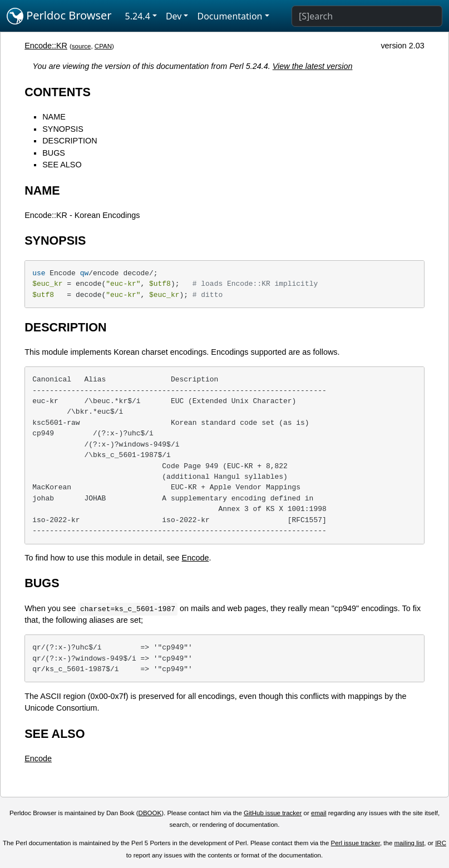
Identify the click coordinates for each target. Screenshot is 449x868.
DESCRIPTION (70, 141)
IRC (441, 843)
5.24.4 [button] (138, 16)
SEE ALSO (62, 165)
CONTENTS (58, 92)
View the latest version (313, 66)
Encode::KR (46, 46)
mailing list (409, 843)
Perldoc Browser (59, 16)
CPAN (103, 46)
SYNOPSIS (63, 129)
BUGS (54, 153)
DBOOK (150, 813)
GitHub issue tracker (273, 813)
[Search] (367, 16)
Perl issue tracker (356, 843)
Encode (196, 558)
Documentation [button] (230, 16)
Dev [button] (174, 16)
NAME (54, 117)
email (319, 813)
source (82, 46)
